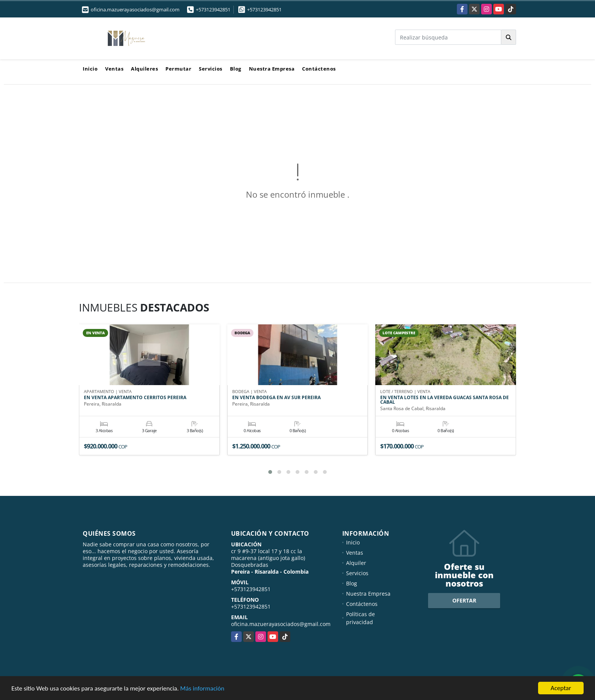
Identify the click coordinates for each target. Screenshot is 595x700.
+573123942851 (213, 9)
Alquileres (144, 69)
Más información (202, 689)
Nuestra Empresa (272, 69)
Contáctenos (319, 69)
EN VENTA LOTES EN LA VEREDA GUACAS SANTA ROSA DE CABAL (445, 400)
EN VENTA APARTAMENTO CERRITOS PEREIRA (135, 398)
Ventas (114, 69)
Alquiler (356, 563)
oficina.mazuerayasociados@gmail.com (281, 624)
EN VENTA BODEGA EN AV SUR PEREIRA (276, 398)
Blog (236, 69)
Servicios (211, 69)
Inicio (90, 69)
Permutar (178, 69)
